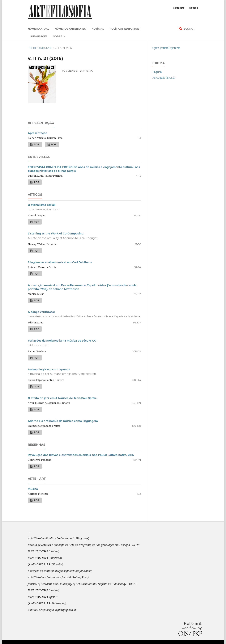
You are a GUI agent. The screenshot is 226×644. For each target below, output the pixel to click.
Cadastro (179, 8)
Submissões (39, 36)
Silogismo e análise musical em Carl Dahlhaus (60, 262)
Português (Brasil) (164, 78)
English (157, 72)
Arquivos (45, 48)
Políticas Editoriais (124, 29)
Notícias (98, 29)
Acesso (194, 8)
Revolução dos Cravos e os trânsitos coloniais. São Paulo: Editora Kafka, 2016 (81, 455)
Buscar (189, 29)
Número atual (38, 29)
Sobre (58, 36)
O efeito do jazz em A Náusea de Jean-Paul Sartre (62, 398)
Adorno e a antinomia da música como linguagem (63, 421)
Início (32, 48)
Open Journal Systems (166, 48)
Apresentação (38, 133)
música (33, 489)
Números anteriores (70, 29)
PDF (36, 144)
